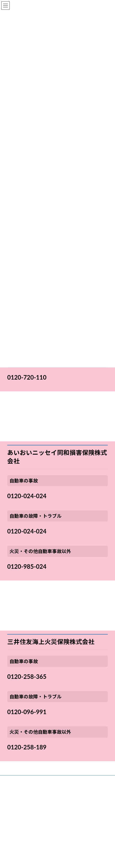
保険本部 (10, 789)
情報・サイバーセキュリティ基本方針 (29, 854)
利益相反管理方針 (16, 845)
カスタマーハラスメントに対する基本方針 (32, 863)
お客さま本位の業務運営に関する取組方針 (32, 817)
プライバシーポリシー (19, 835)
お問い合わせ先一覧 (17, 808)
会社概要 (10, 780)
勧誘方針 (10, 826)
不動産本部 (11, 798)
